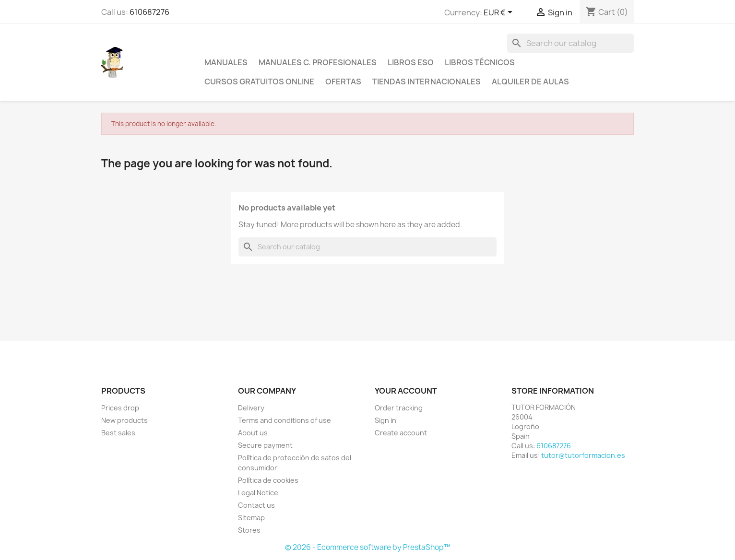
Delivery (251, 408)
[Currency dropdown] (500, 13)
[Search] (570, 43)
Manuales (226, 62)
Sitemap (251, 518)
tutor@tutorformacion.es (583, 455)
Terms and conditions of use (285, 420)
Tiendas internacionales (427, 82)
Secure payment (265, 445)
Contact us (256, 505)
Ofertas (343, 82)
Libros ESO (411, 62)
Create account (401, 433)
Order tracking (399, 408)
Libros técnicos (480, 62)
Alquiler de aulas (530, 82)
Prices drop (120, 408)
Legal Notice (258, 493)
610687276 (149, 12)
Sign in (385, 420)
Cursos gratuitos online (259, 82)
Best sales (118, 433)
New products (124, 420)
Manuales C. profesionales (318, 62)
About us (253, 433)
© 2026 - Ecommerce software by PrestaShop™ (368, 547)
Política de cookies (268, 480)
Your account (406, 391)
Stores (249, 530)
